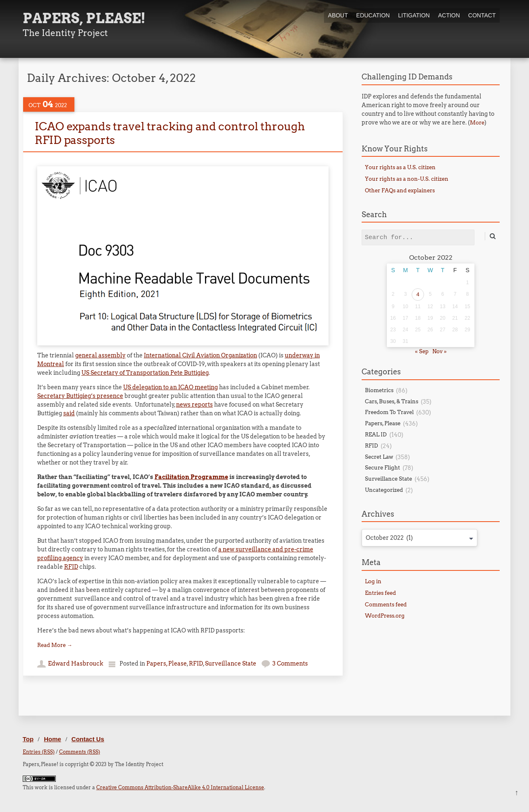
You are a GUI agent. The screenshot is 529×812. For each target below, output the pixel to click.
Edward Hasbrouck (76, 663)
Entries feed (380, 593)
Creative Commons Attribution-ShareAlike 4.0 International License (180, 787)
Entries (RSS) (39, 752)
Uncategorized (384, 490)
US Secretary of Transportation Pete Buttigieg (145, 373)
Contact (482, 15)
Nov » (440, 351)
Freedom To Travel (389, 412)
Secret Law (379, 457)
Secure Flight (382, 468)
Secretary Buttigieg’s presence (80, 396)
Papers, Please (167, 663)
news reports (194, 405)
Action (449, 15)
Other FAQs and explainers (400, 190)
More (477, 123)
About (338, 15)
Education (373, 15)
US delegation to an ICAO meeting (170, 387)
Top (28, 739)
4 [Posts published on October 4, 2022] (418, 294)
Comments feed (386, 605)
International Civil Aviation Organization (200, 355)
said (69, 413)
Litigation (414, 15)
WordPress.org (385, 616)
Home (52, 739)
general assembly (100, 355)
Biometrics (379, 390)
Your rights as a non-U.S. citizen (407, 179)
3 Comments (290, 663)
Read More (55, 645)
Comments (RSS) (80, 752)
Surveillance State (231, 663)
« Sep (422, 351)
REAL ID (376, 435)
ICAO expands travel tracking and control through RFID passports (170, 133)
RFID (71, 567)
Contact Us (88, 739)
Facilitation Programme (191, 477)
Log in (373, 581)
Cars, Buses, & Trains (392, 401)
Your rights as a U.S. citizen (400, 167)
